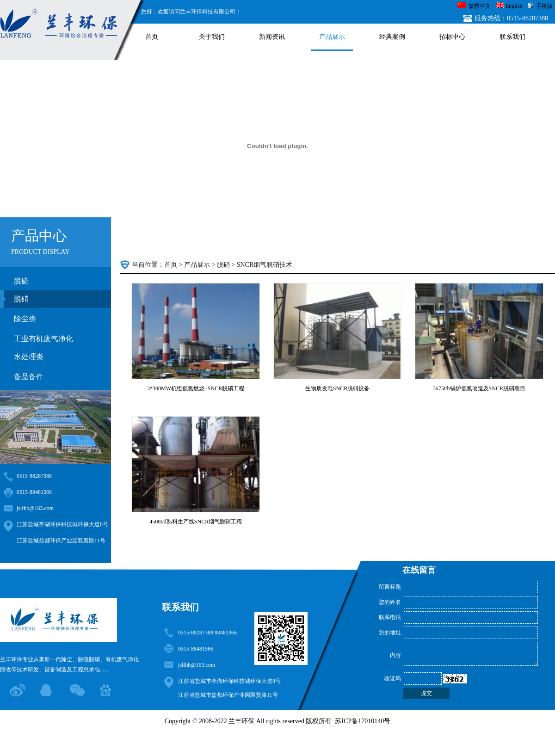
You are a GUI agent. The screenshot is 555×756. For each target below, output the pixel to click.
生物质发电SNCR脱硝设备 (337, 388)
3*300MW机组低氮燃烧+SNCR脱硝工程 (196, 388)
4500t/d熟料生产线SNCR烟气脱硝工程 (196, 522)
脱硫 (21, 281)
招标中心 (452, 37)
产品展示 (332, 37)
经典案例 (392, 37)
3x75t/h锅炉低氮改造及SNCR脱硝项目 (479, 388)
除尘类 (25, 319)
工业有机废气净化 (43, 339)
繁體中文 (480, 6)
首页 (152, 37)
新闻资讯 (272, 37)
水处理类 (29, 357)
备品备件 (29, 377)
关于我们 (212, 37)
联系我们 (512, 37)
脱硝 (21, 299)
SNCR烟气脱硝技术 (265, 265)
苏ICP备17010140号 (363, 721)
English (514, 6)
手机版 (544, 6)
